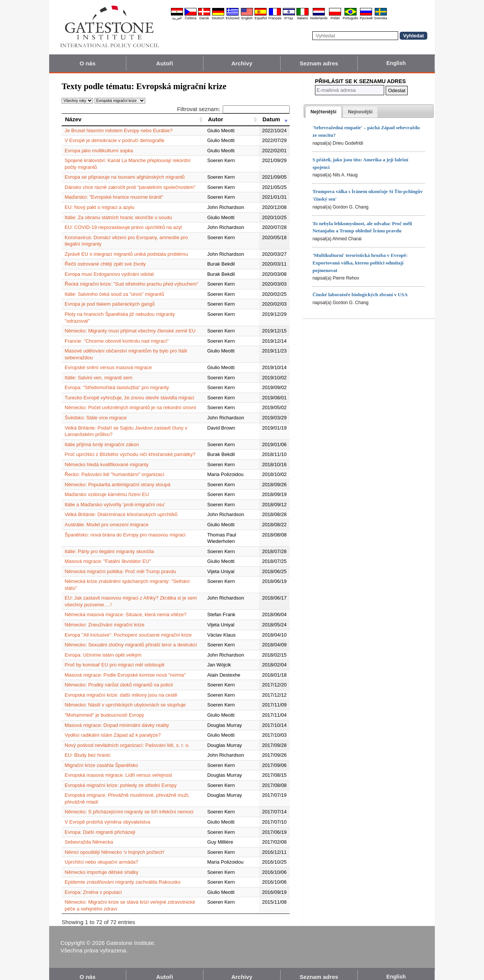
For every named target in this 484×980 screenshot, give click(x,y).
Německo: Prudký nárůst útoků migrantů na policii (119, 678)
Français (275, 18)
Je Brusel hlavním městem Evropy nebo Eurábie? (119, 131)
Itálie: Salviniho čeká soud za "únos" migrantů (114, 294)
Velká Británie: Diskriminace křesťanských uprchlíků (121, 508)
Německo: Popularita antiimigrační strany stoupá (118, 478)
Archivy (242, 63)
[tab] (323, 112)
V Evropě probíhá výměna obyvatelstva (107, 815)
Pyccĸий (366, 18)
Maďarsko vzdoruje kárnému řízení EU (107, 488)
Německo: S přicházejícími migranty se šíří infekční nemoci (129, 805)
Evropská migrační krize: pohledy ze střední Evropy (121, 778)
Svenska (381, 18)
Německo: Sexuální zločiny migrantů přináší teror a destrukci (131, 638)
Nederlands (319, 18)
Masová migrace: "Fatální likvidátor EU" (108, 555)
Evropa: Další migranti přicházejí (100, 825)
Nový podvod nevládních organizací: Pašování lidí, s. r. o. (127, 738)
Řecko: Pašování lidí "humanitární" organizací (115, 468)
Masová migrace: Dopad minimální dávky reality (117, 718)
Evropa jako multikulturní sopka (99, 151)
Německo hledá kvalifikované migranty (107, 458)
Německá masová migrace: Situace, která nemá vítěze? (126, 608)
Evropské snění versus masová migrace (108, 361)
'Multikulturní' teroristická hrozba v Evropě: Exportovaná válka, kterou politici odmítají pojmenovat (360, 263)
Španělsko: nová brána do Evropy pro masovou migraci (125, 528)
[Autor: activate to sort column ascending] (232, 119)
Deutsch (218, 18)
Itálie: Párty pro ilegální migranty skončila (109, 545)
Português (350, 18)
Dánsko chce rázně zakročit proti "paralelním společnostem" (130, 187)
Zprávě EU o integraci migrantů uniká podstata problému (126, 254)
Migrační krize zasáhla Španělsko (101, 758)
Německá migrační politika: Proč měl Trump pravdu (120, 565)
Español (261, 18)
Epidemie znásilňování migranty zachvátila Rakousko (123, 876)
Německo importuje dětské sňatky (102, 865)
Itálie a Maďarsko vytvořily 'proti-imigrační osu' (115, 498)
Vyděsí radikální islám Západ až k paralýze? (113, 729)
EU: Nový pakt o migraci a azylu (99, 207)
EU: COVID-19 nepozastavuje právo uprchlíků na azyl (123, 227)
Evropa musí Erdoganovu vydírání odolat (109, 274)
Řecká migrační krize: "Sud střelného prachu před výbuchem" (132, 284)
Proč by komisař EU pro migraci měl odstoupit (115, 658)
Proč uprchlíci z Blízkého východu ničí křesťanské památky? (130, 448)
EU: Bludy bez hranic (88, 749)
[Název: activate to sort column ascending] (133, 119)
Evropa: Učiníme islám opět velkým (103, 648)
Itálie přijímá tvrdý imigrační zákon (102, 438)
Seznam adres (319, 63)
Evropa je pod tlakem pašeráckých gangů (110, 304)
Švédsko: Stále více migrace (96, 411)
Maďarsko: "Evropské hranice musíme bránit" (114, 197)
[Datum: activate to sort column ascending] (274, 119)
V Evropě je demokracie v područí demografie (115, 140)
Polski (335, 18)
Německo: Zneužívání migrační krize (105, 618)
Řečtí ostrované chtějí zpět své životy (105, 264)
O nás (87, 63)
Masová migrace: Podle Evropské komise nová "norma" (125, 668)
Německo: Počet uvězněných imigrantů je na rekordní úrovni (130, 401)
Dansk (204, 18)
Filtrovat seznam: (233, 109)
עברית (289, 18)
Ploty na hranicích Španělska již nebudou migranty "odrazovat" (133, 314)
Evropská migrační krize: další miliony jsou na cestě (121, 688)
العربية (177, 18)
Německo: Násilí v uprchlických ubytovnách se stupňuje (125, 698)
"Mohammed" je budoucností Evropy (104, 708)
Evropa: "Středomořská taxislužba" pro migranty (117, 381)
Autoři (165, 63)
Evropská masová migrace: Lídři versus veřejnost (118, 769)
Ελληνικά (233, 18)
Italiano (303, 18)
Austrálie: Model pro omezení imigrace (107, 518)
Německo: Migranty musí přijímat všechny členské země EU (130, 324)
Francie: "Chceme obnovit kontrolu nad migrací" (117, 334)
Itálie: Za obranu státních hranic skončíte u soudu (118, 217)
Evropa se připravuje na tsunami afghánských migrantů (125, 177)
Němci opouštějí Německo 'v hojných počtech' (115, 845)
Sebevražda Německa (89, 835)
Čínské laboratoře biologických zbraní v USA (360, 294)
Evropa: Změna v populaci (93, 885)
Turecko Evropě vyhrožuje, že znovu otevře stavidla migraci (130, 391)
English (247, 18)
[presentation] (323, 112)
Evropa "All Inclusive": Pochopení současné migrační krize (128, 628)
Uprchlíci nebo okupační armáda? (101, 856)
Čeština (191, 18)
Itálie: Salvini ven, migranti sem (99, 371)
